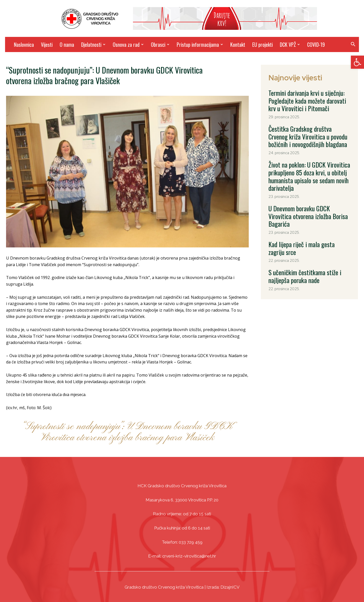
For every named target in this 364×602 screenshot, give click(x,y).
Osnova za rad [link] (128, 44)
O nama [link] (67, 44)
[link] (357, 62)
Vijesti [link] (47, 44)
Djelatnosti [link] (93, 44)
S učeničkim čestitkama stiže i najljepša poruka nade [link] (306, 237)
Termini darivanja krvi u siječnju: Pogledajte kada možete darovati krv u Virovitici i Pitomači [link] (309, 98)
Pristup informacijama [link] (200, 44)
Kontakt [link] (238, 44)
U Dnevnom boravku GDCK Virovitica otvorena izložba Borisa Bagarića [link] (303, 194)
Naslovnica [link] (24, 44)
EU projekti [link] (263, 44)
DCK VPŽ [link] (290, 44)
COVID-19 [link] (316, 44)
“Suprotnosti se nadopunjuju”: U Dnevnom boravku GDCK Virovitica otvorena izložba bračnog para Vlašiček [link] (127, 432)
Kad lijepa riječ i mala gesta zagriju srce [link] (306, 215)
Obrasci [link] (160, 44)
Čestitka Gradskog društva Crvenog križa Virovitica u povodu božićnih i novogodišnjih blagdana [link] (309, 129)
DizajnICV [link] (230, 587)
